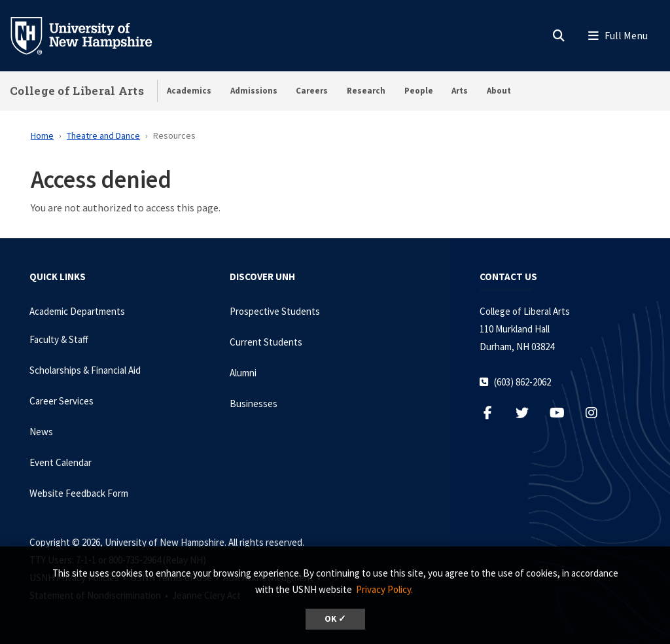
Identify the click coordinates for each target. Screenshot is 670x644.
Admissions (254, 91)
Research (366, 91)
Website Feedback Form (79, 493)
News (41, 432)
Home (42, 135)
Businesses (254, 403)
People (419, 91)
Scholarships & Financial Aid (85, 370)
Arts (460, 91)
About (499, 91)
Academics (189, 91)
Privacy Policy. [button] (384, 589)
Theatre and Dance (103, 135)
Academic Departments (77, 311)
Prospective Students (275, 311)
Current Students (266, 342)
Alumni (243, 373)
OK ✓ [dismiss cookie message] (335, 619)
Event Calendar (61, 462)
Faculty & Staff (59, 339)
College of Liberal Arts (77, 91)
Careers (312, 91)
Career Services (62, 401)
